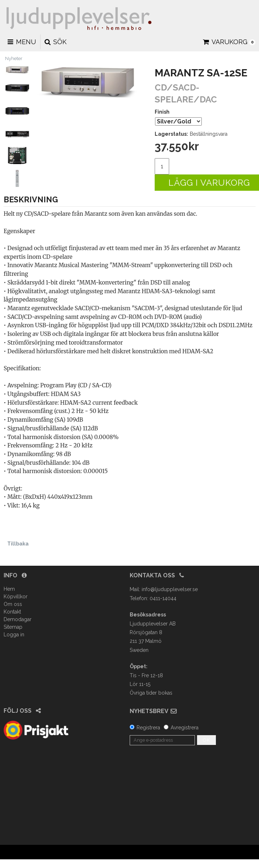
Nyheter (14, 58)
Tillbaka (18, 544)
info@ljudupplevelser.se (170, 589)
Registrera (148, 728)
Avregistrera (185, 728)
